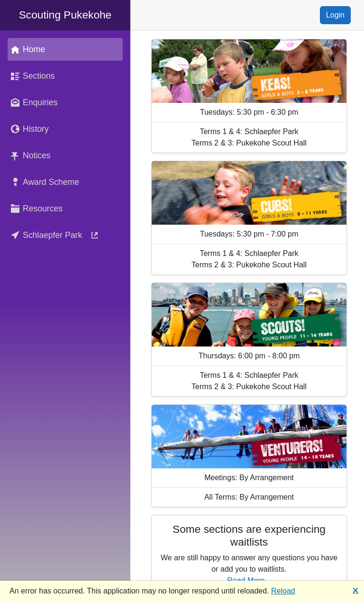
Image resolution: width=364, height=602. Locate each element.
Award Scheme (43, 182)
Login (335, 15)
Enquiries (32, 102)
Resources (35, 209)
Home (26, 49)
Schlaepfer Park (55, 235)
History (28, 129)
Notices (29, 155)
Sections (31, 76)
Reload (283, 591)
